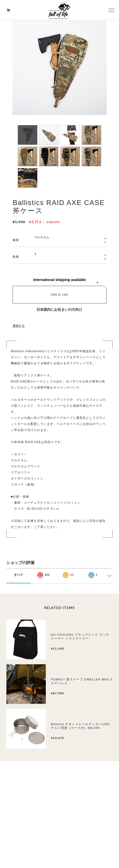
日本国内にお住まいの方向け (59, 310)
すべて (19, 575)
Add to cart (60, 295)
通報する (19, 326)
